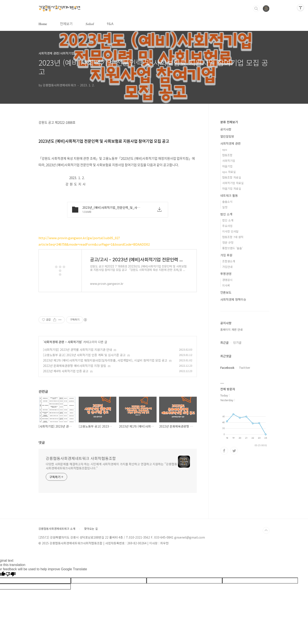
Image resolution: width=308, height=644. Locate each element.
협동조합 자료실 (232, 177)
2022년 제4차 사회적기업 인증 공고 (66, 371)
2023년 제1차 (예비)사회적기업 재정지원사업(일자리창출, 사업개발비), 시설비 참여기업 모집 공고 (105, 360)
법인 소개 (226, 214)
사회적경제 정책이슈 (233, 299)
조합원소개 (229, 261)
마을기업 (227, 166)
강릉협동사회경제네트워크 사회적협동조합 (81, 458)
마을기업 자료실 (232, 188)
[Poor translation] (10, 574)
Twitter (245, 368)
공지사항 (226, 129)
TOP (266, 530)
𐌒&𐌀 (110, 24)
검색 (256, 9)
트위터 (234, 451)
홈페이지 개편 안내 (231, 330)
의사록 (226, 285)
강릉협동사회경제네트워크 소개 (57, 529)
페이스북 (224, 451)
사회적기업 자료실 (233, 183)
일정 (225, 207)
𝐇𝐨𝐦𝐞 (43, 24)
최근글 (224, 342)
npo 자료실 (229, 172)
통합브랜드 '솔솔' (232, 248)
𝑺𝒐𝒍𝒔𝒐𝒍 (90, 24)
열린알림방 (227, 136)
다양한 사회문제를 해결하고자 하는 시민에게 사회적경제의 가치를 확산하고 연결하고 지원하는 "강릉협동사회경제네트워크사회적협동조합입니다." (111, 466)
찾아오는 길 (91, 529)
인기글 (237, 342)
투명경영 (226, 274)
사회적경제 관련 (54, 342)
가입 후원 (226, 255)
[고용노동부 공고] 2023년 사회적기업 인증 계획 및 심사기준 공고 (84, 355)
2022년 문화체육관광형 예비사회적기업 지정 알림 (75, 366)
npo (225, 149)
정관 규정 (228, 242)
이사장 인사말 (230, 231)
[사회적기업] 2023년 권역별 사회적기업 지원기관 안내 (77, 350)
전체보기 (66, 24)
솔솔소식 (227, 202)
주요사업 (227, 226)
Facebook (227, 368)
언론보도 (226, 292)
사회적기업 (75, 342)
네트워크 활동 (229, 195)
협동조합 (227, 155)
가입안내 (227, 267)
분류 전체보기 (229, 122)
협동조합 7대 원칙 (233, 237)
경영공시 (227, 280)
